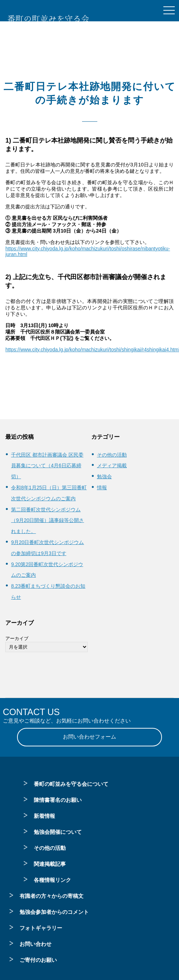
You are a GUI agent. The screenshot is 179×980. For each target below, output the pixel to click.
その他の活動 (112, 455)
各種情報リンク (52, 880)
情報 (102, 488)
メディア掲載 (112, 465)
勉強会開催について (58, 832)
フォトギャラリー (41, 928)
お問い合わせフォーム (89, 737)
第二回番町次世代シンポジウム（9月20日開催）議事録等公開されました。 (47, 521)
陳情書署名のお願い (58, 800)
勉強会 (104, 476)
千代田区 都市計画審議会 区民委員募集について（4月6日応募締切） (47, 466)
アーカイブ (17, 638)
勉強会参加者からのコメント (54, 912)
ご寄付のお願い (38, 960)
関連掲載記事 (50, 864)
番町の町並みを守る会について (71, 784)
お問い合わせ (36, 944)
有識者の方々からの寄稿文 (51, 896)
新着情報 (44, 816)
